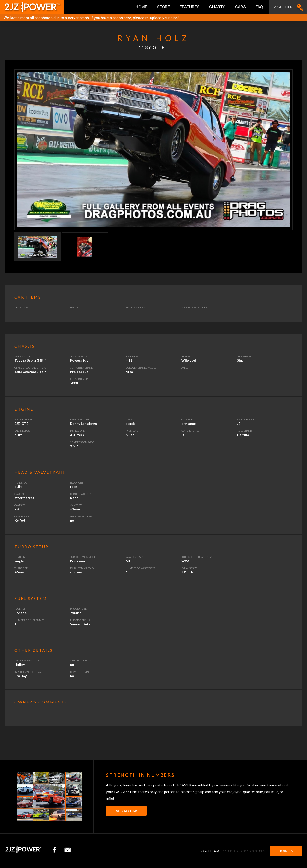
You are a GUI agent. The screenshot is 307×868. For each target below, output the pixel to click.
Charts (217, 7)
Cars (240, 7)
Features (190, 7)
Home (141, 7)
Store (163, 7)
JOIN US (286, 851)
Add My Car (126, 811)
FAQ (259, 7)
